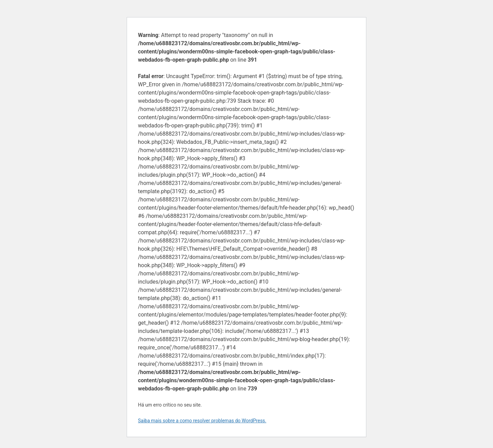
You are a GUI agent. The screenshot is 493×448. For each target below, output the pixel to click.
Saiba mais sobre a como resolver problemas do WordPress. (202, 421)
